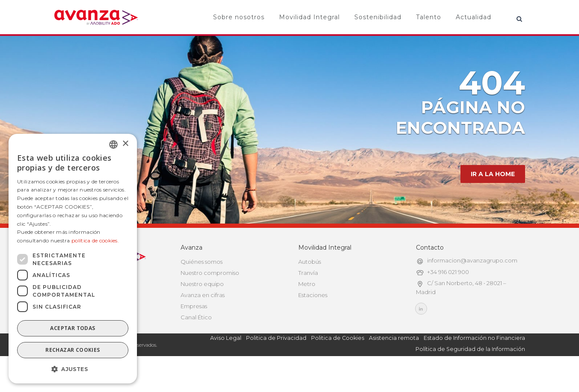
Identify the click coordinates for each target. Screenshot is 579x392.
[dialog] (73, 259)
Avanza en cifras (203, 321)
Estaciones (313, 321)
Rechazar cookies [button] (73, 350)
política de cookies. (95, 240)
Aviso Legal (226, 364)
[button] (73, 369)
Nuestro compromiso (210, 298)
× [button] (125, 144)
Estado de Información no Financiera (474, 364)
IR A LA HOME (493, 200)
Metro (307, 309)
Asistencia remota (394, 364)
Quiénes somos (202, 287)
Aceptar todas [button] (73, 328)
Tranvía (308, 298)
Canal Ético (196, 343)
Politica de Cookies (338, 364)
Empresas (194, 332)
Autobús (310, 287)
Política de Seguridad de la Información (470, 375)
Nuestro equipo (202, 309)
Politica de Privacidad (276, 364)
